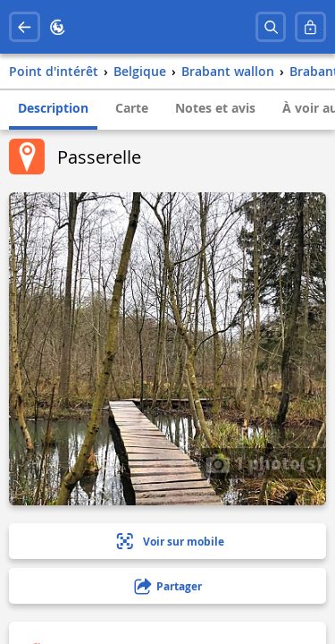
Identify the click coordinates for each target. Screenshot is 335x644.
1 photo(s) (264, 462)
